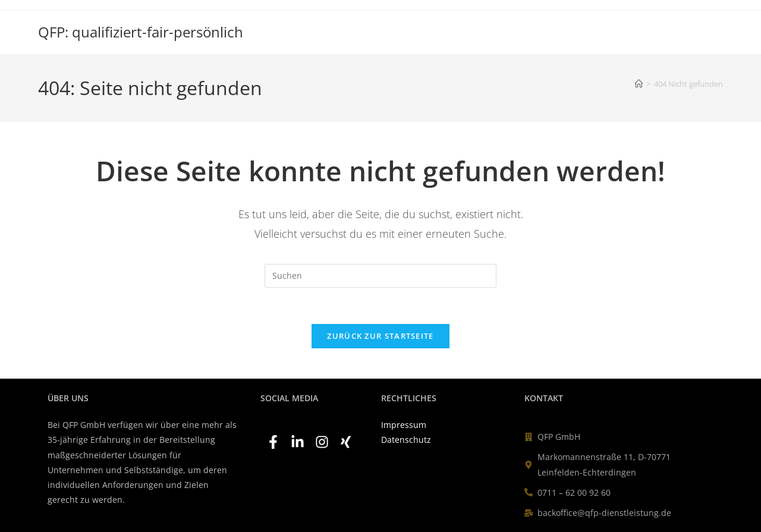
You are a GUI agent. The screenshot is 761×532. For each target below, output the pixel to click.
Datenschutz (406, 440)
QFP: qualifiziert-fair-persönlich (141, 32)
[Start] (639, 84)
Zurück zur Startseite (380, 336)
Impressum (404, 425)
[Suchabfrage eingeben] (380, 276)
